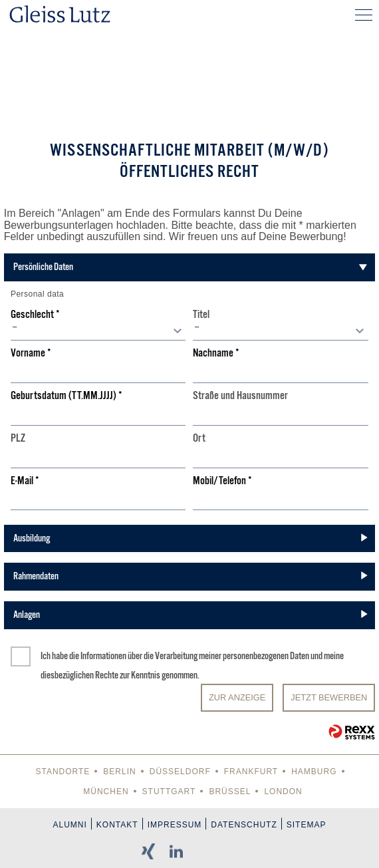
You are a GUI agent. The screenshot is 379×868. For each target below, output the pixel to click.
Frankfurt (251, 772)
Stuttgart (169, 792)
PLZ (18, 439)
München (106, 792)
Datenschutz (244, 825)
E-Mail (25, 481)
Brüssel (230, 792)
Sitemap (307, 825)
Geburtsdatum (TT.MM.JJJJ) (66, 396)
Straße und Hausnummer (240, 396)
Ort (199, 439)
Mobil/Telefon (222, 481)
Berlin (119, 772)
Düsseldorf (180, 772)
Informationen (103, 656)
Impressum (175, 825)
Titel (201, 315)
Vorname (31, 354)
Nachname (216, 354)
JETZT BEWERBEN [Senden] (329, 697)
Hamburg (314, 772)
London (283, 792)
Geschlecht (35, 315)
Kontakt (117, 825)
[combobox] (98, 331)
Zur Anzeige (237, 697)
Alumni (70, 825)
